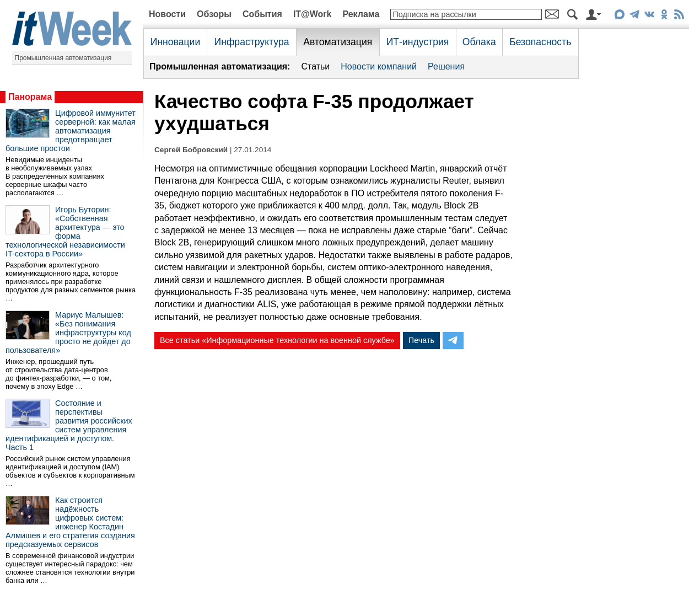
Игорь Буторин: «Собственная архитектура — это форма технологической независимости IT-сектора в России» (65, 232)
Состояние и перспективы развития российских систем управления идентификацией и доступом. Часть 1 (69, 425)
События (262, 14)
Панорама (30, 97)
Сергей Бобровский (191, 150)
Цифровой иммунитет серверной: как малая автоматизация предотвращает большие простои (71, 131)
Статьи (315, 66)
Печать (421, 340)
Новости (167, 14)
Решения (446, 66)
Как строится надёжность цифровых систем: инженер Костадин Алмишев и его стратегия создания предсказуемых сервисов (70, 522)
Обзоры (214, 14)
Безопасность (540, 42)
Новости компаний (379, 66)
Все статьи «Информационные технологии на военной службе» (277, 340)
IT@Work (313, 14)
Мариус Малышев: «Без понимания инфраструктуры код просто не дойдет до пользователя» (68, 333)
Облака (479, 42)
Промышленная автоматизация (63, 58)
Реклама (361, 14)
